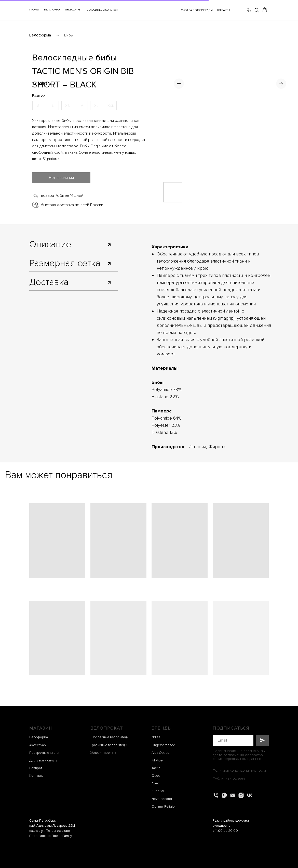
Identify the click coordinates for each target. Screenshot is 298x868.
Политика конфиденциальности (239, 770)
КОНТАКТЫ (223, 10)
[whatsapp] (224, 795)
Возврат (36, 768)
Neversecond (162, 799)
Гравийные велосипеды (109, 745)
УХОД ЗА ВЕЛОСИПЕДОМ (197, 10)
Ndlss (156, 737)
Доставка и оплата (43, 760)
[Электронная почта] (233, 795)
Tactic (156, 768)
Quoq (156, 776)
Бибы (69, 35)
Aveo (155, 783)
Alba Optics (160, 753)
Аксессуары (39, 745)
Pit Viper (158, 760)
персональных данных (243, 759)
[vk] (249, 795)
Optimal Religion (164, 807)
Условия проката (103, 753)
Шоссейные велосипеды (110, 737)
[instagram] (241, 795)
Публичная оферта (229, 778)
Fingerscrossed (163, 745)
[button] (73, 10)
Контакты (36, 776)
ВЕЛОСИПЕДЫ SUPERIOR (102, 10)
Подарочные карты (44, 753)
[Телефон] (216, 795)
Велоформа (40, 35)
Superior (158, 791)
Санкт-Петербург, (43, 821)
